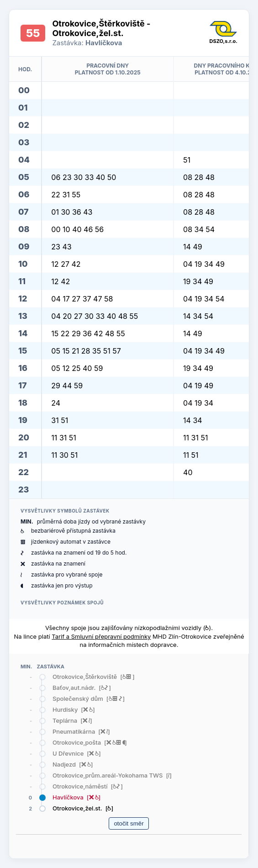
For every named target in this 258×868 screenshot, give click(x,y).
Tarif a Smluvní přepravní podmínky (101, 636)
